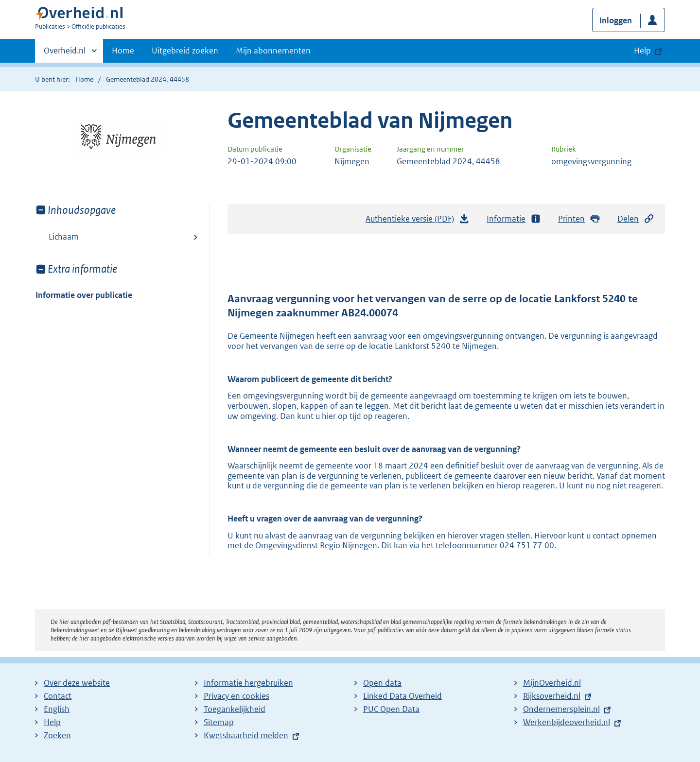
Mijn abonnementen (273, 51)
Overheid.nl (65, 53)
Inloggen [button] (616, 20)
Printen (579, 219)
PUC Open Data (391, 709)
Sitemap (219, 722)
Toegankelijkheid (235, 709)
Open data (382, 683)
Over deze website (77, 683)
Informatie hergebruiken (248, 683)
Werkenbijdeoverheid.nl (567, 722)
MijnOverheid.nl (552, 683)
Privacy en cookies (236, 696)
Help (52, 722)
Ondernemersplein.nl (561, 709)
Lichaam (64, 237)
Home (123, 51)
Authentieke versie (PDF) (418, 221)
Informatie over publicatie (84, 295)
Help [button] (642, 51)
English (57, 709)
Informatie (514, 219)
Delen (636, 219)
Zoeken (57, 735)
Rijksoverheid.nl (552, 696)
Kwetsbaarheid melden (246, 735)
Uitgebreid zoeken (185, 51)
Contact (58, 696)
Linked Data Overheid (402, 696)
